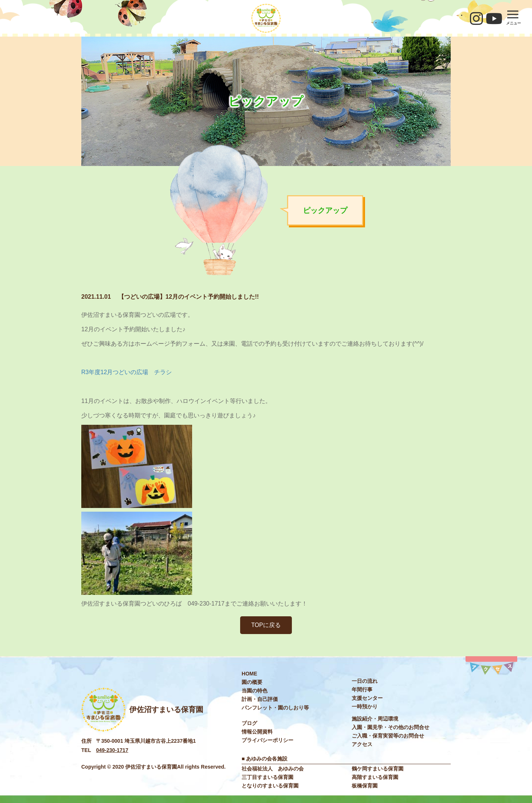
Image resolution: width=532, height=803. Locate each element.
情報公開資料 (257, 732)
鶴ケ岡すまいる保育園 (378, 769)
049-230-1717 (112, 751)
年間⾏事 (362, 690)
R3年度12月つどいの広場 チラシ (127, 372)
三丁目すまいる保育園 (267, 777)
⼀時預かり (365, 707)
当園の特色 (255, 691)
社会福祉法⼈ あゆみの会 (273, 769)
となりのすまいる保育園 (270, 786)
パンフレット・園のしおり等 (275, 708)
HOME (249, 674)
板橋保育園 (365, 786)
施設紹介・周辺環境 (375, 719)
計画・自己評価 (260, 699)
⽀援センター (367, 698)
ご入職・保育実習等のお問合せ (388, 736)
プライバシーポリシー (267, 741)
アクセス (362, 745)
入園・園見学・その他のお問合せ (391, 728)
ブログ (249, 724)
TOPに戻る (266, 625)
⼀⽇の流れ (365, 681)
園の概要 (252, 682)
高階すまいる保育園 (375, 777)
